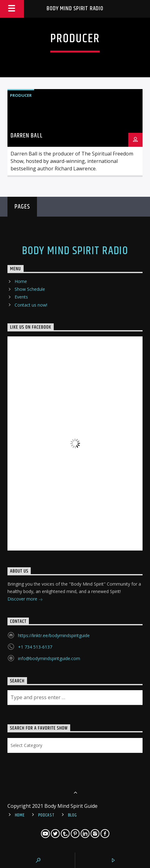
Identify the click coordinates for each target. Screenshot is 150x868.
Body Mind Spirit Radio (75, 9)
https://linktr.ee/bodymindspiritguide (54, 635)
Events (21, 297)
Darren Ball (27, 136)
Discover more (25, 599)
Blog (73, 815)
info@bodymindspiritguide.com (49, 658)
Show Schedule (30, 289)
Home (21, 281)
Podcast (46, 815)
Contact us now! (31, 305)
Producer (21, 95)
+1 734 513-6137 (35, 647)
